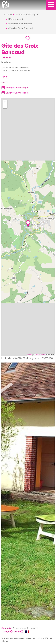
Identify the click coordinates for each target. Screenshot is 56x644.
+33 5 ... (5, 77)
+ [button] (5, 102)
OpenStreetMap (40, 355)
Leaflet (30, 355)
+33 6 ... (5, 83)
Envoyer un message (17, 88)
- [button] (5, 106)
